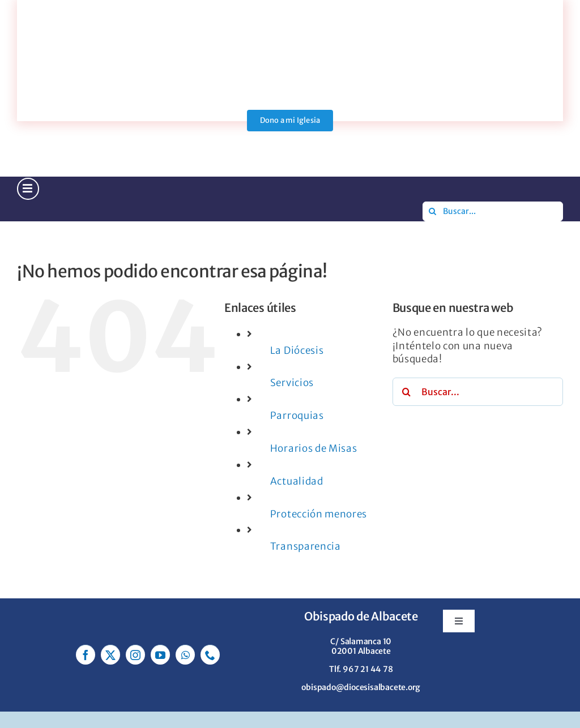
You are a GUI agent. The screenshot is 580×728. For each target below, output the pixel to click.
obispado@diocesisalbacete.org (361, 687)
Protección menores (319, 514)
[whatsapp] (185, 655)
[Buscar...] (493, 211)
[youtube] (160, 655)
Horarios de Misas (314, 448)
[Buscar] (432, 211)
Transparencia (306, 546)
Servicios (292, 383)
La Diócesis (297, 350)
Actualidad (297, 481)
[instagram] (135, 655)
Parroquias (297, 416)
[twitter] (110, 655)
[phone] (210, 655)
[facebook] (86, 655)
